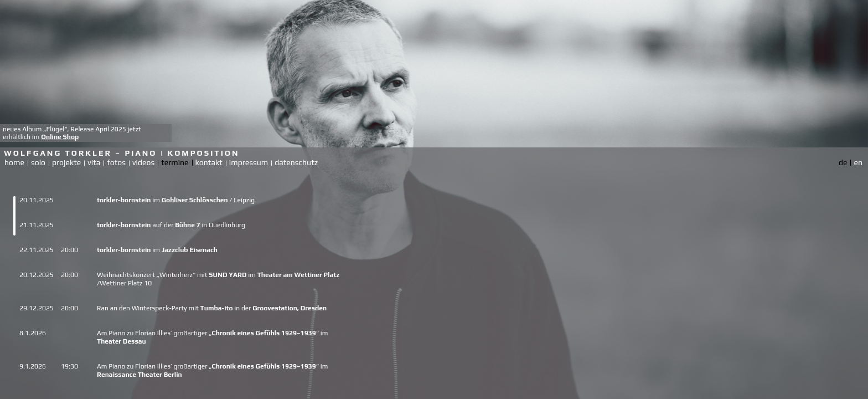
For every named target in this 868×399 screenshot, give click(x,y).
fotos (116, 162)
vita (94, 162)
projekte (66, 162)
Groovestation (275, 308)
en (858, 162)
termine (175, 162)
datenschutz (296, 162)
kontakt (209, 162)
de (843, 162)
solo (38, 162)
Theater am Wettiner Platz (299, 275)
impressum (249, 162)
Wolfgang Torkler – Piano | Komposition (122, 153)
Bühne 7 (187, 225)
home (14, 162)
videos (143, 162)
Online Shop (60, 137)
